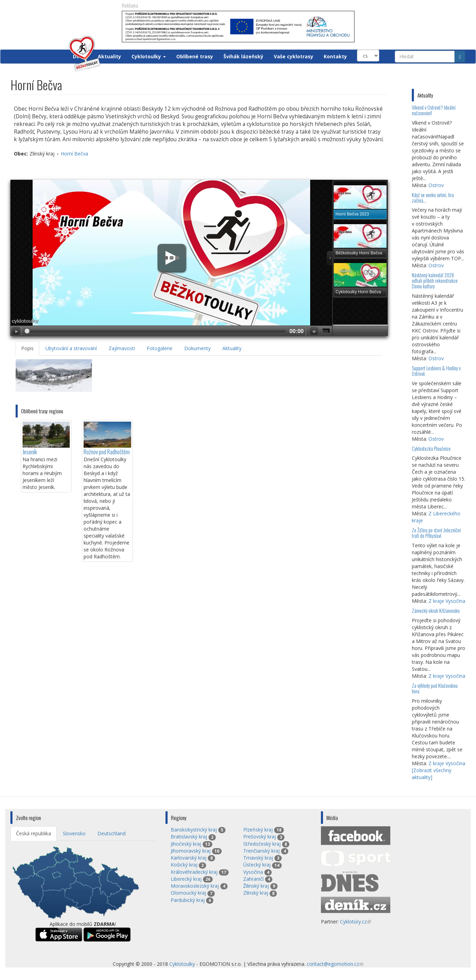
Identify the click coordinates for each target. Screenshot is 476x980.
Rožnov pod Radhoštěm (107, 452)
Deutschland (112, 833)
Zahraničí (253, 879)
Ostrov (436, 185)
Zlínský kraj (256, 893)
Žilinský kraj (256, 886)
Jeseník (30, 452)
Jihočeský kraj (186, 844)
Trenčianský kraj (261, 851)
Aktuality (109, 56)
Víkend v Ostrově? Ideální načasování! (434, 110)
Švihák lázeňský (243, 56)
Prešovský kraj (260, 837)
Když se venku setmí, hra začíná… (433, 198)
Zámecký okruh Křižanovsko (436, 611)
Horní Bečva (74, 154)
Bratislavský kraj (189, 837)
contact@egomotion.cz (335, 964)
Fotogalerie (160, 348)
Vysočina (253, 872)
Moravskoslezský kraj (195, 886)
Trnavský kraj (258, 858)
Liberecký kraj (186, 879)
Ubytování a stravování (71, 348)
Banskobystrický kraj (194, 830)
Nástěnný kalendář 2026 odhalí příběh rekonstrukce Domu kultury (435, 281)
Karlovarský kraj (189, 858)
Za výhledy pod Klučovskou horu (435, 688)
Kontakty (335, 56)
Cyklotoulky (149, 56)
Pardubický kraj (188, 900)
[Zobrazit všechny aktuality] (432, 774)
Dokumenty (197, 348)
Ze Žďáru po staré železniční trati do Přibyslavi (436, 533)
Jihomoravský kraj (191, 851)
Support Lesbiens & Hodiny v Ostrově (436, 371)
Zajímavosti (122, 348)
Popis (27, 348)
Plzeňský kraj (258, 830)
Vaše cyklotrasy (294, 56)
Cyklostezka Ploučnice (431, 449)
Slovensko (74, 833)
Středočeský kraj (262, 844)
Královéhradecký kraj (194, 872)
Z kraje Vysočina (447, 601)
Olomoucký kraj (188, 893)
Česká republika (33, 833)
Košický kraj (184, 865)
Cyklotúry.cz (355, 922)
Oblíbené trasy (195, 56)
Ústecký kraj (257, 865)
